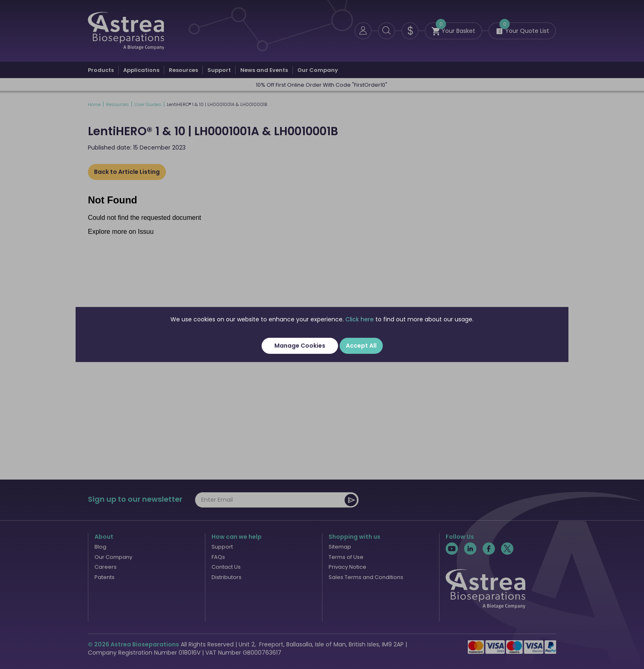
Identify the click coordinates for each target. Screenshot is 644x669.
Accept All (361, 346)
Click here (360, 319)
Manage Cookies (300, 346)
